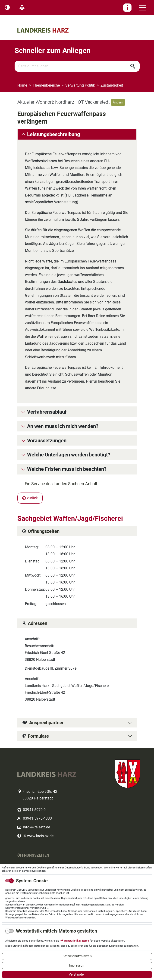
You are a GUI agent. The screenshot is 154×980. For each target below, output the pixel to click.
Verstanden (77, 974)
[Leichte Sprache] (22, 8)
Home (22, 85)
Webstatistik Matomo (76, 941)
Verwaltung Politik (80, 85)
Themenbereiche (46, 85)
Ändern (118, 102)
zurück (30, 498)
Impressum (77, 965)
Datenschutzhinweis (77, 956)
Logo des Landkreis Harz (50, 23)
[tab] (77, 134)
